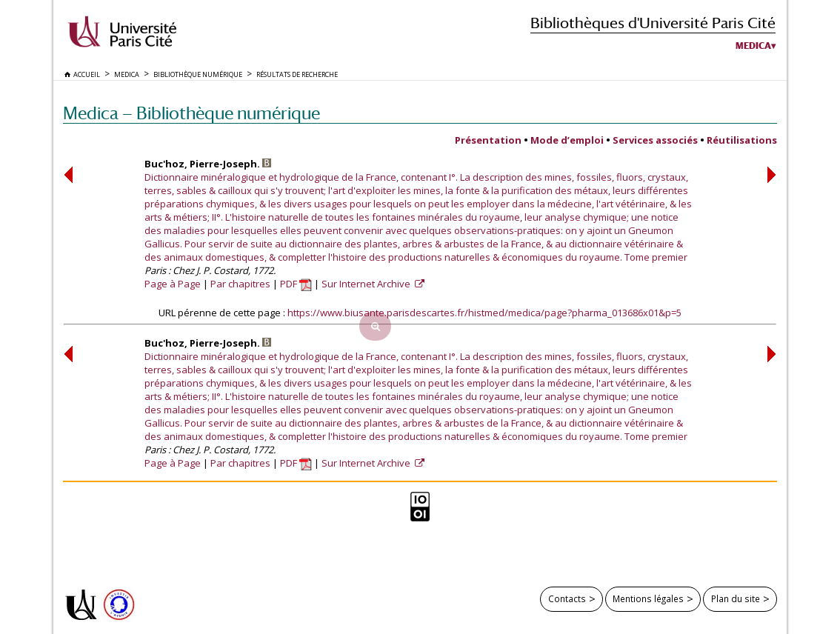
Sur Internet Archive (367, 284)
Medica (753, 46)
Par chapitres (240, 284)
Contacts (567, 598)
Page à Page (173, 284)
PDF (296, 284)
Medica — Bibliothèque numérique (191, 113)
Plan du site (736, 598)
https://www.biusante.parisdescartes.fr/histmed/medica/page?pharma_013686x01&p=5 (484, 313)
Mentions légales (648, 598)
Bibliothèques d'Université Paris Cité (653, 23)
